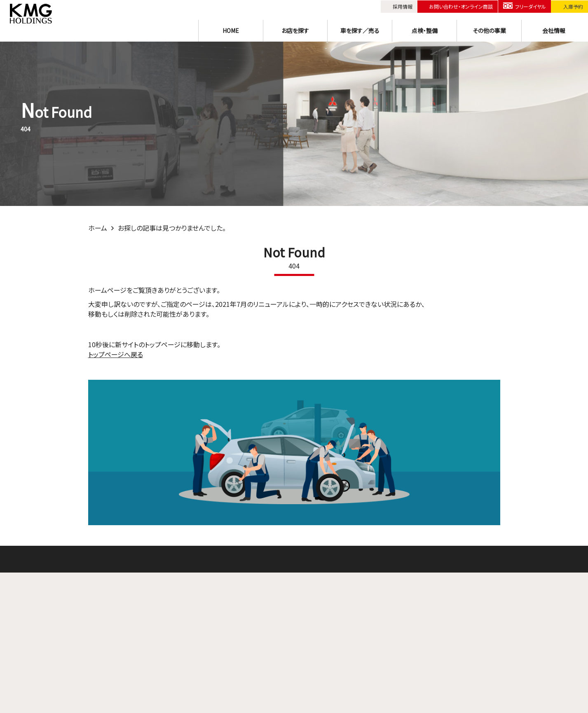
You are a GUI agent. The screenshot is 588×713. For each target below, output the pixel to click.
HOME (231, 30)
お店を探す (295, 30)
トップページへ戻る (116, 354)
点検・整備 (425, 30)
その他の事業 (489, 30)
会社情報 (554, 30)
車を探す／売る (360, 30)
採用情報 (402, 6)
